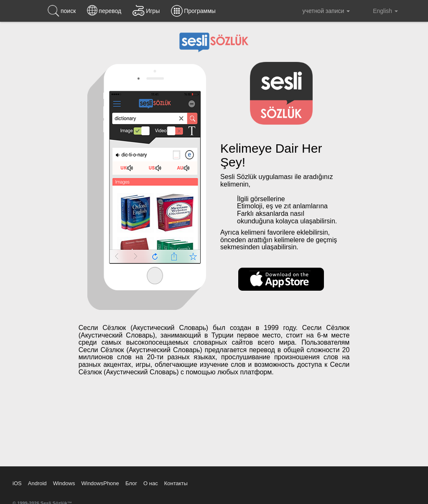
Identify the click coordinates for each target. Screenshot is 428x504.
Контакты (176, 483)
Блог (131, 483)
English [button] (380, 10)
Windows (64, 483)
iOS (17, 483)
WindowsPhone (100, 483)
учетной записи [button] (320, 11)
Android (37, 483)
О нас (151, 483)
